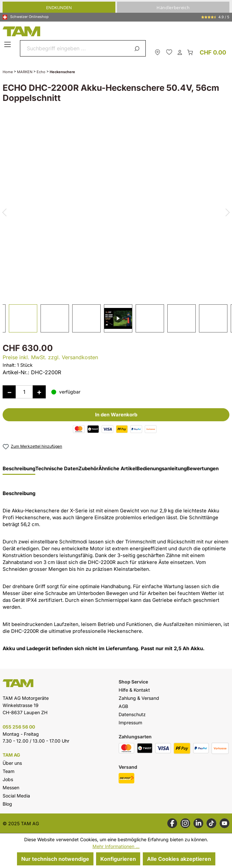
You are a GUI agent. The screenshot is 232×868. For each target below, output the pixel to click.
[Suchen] (138, 48)
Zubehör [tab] (88, 469)
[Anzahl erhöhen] (39, 392)
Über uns (12, 763)
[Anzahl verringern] (9, 392)
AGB (123, 706)
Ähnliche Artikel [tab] (117, 469)
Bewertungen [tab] (203, 469)
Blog (7, 804)
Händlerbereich (173, 8)
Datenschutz (132, 714)
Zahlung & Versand (139, 698)
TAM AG (11, 755)
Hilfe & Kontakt (134, 690)
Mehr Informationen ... (116, 846)
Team (8, 771)
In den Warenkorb (116, 415)
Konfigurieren (118, 859)
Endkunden (59, 8)
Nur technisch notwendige (55, 859)
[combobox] (75, 48)
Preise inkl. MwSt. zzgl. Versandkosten (50, 357)
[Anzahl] (24, 392)
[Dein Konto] (180, 52)
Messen (11, 788)
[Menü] (8, 45)
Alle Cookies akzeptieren (179, 859)
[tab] (19, 470)
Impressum (130, 723)
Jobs (8, 779)
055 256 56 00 (19, 727)
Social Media (16, 796)
